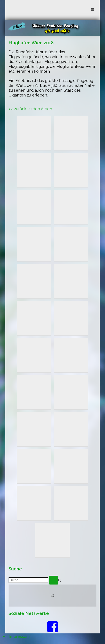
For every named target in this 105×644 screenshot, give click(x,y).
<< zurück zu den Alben (30, 109)
